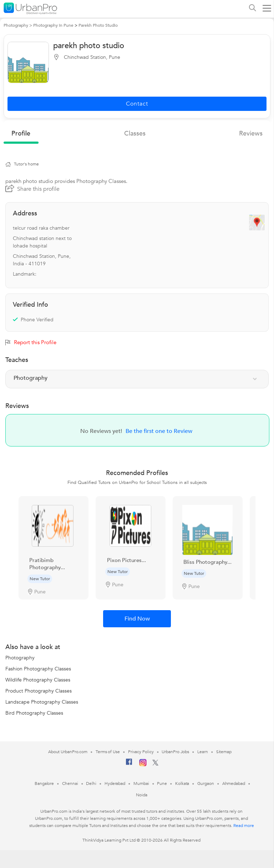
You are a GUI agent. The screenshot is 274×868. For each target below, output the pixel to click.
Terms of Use (108, 752)
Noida (142, 795)
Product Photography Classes (39, 691)
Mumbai (141, 783)
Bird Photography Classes (34, 713)
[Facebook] (129, 765)
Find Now (137, 619)
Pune (162, 783)
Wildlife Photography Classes (38, 680)
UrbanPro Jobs (175, 752)
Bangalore (44, 783)
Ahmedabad (234, 783)
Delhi (91, 783)
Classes (135, 134)
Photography (20, 658)
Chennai (70, 783)
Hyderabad (115, 783)
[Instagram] (143, 765)
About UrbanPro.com (68, 752)
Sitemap (224, 752)
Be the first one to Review (159, 431)
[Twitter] (155, 764)
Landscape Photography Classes (42, 702)
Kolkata (182, 783)
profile (21, 134)
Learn (203, 752)
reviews (251, 134)
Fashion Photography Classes (38, 669)
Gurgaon (205, 783)
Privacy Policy (141, 752)
